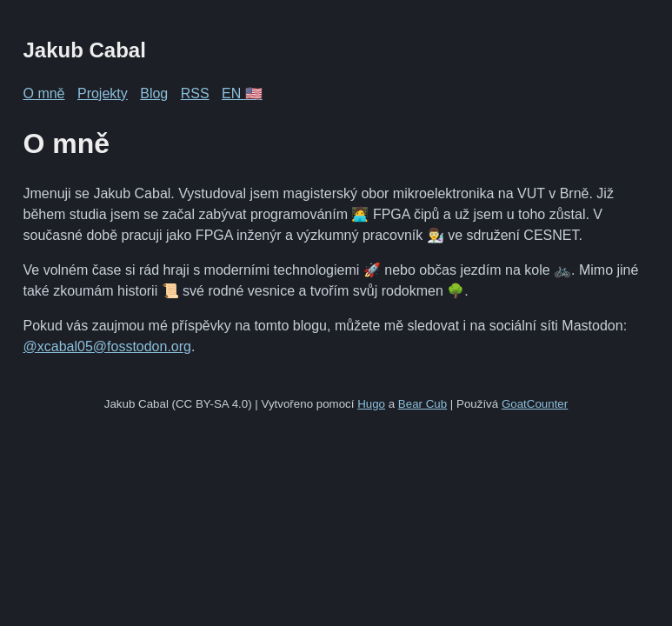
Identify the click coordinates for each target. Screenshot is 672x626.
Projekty (103, 93)
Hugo (371, 404)
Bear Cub (422, 404)
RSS (195, 93)
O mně (44, 93)
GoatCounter (535, 404)
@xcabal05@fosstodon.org (107, 346)
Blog (154, 93)
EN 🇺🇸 (242, 93)
